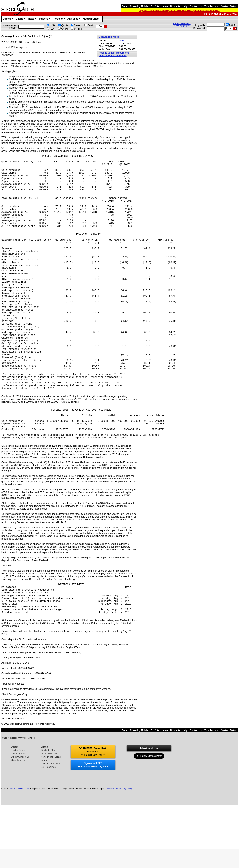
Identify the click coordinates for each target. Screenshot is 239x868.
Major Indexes (18, 822)
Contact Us (196, 6)
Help (185, 6)
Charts (21, 19)
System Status (229, 6)
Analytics (74, 19)
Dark (124, 6)
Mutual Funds (92, 19)
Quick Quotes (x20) (20, 818)
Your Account (211, 6)
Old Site (155, 6)
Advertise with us (149, 810)
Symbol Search (18, 812)
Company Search (20, 815)
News (33, 19)
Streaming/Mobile (139, 6)
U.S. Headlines (48, 828)
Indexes (45, 19)
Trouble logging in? (181, 26)
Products (175, 6)
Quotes (8, 19)
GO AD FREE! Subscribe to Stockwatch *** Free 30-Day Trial (93, 813)
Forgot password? (182, 23)
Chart (64, 29)
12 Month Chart (48, 812)
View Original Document (112, 55)
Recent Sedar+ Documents (114, 53)
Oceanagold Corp (109, 37)
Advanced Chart (49, 815)
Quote (65, 25)
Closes (78, 29)
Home (165, 6)
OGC (121, 40)
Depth (91, 25)
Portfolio (59, 19)
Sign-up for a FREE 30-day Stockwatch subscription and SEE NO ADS (179, 10)
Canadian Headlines (51, 825)
